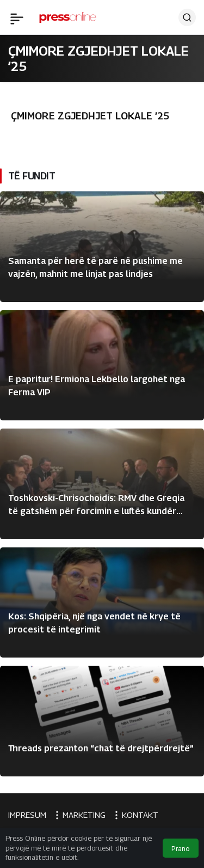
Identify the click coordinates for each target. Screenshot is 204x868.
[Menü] (17, 17)
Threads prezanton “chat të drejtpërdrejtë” (101, 748)
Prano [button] (181, 849)
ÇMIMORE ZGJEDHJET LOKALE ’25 (90, 116)
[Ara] (187, 17)
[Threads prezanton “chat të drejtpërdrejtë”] (102, 721)
